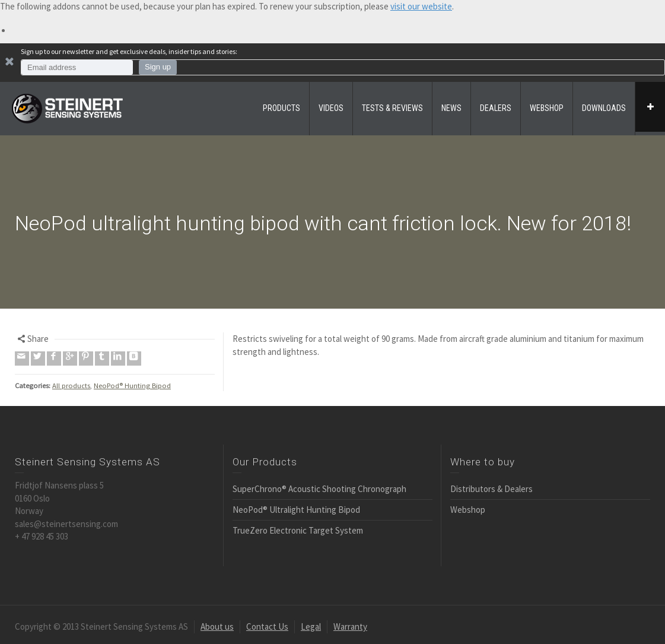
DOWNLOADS (604, 108)
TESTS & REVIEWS (392, 108)
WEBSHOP (547, 108)
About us (217, 626)
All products (71, 386)
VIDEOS (331, 108)
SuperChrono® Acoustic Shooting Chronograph (319, 489)
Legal (311, 626)
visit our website (421, 6)
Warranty (350, 626)
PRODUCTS (281, 108)
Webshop (468, 510)
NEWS (451, 108)
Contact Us (267, 626)
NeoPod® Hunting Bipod (132, 386)
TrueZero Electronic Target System (298, 530)
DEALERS (496, 108)
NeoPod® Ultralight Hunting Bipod (296, 510)
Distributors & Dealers (491, 489)
